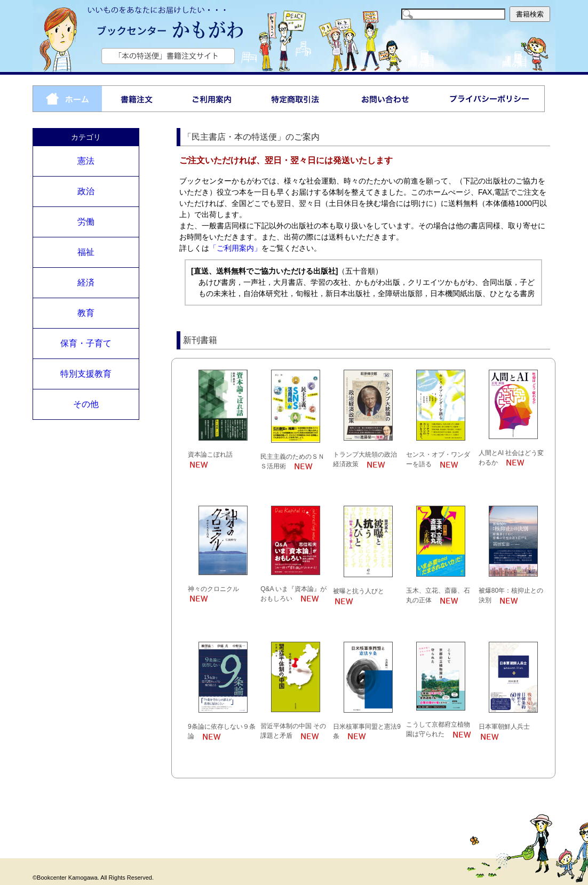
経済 (86, 282)
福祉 (86, 252)
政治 (86, 191)
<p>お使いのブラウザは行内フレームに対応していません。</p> (363, 567)
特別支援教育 (86, 374)
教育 (86, 313)
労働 (86, 222)
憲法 (86, 161)
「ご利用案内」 (235, 248)
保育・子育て (86, 343)
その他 (86, 404)
